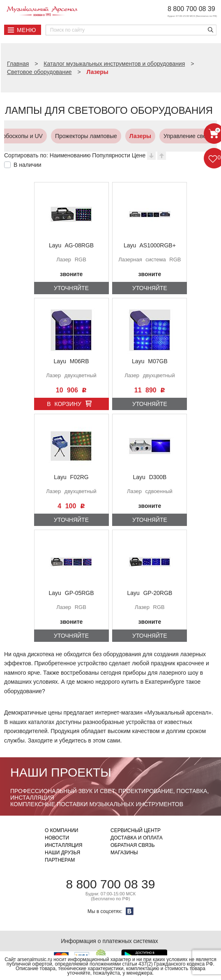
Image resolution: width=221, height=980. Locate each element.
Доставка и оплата (137, 838)
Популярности (111, 155)
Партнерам (60, 860)
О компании (61, 830)
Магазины (124, 853)
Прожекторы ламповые (45, 136)
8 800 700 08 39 (191, 9)
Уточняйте (71, 288)
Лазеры (99, 136)
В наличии (28, 165)
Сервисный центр (136, 830)
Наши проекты (61, 772)
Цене (139, 155)
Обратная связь (133, 845)
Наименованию (70, 155)
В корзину (64, 404)
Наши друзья (62, 853)
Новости (57, 838)
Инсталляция (63, 845)
